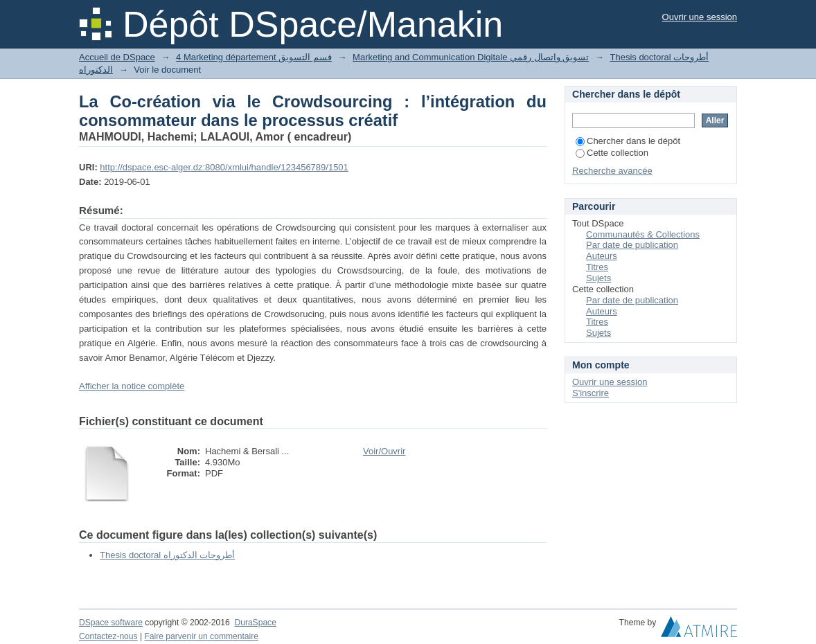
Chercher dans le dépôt (628, 141)
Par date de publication (632, 245)
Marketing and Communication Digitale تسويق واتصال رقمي (471, 57)
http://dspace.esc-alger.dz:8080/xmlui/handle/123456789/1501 (224, 167)
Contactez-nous (108, 636)
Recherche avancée (612, 171)
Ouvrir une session (700, 17)
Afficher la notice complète (132, 386)
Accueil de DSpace (117, 57)
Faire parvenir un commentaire (201, 636)
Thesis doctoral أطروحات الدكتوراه (167, 555)
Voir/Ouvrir (384, 451)
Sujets (598, 278)
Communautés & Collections (643, 234)
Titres (597, 267)
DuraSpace (255, 623)
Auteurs (602, 256)
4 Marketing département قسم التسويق (254, 57)
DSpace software (111, 623)
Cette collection (612, 153)
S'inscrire (591, 393)
